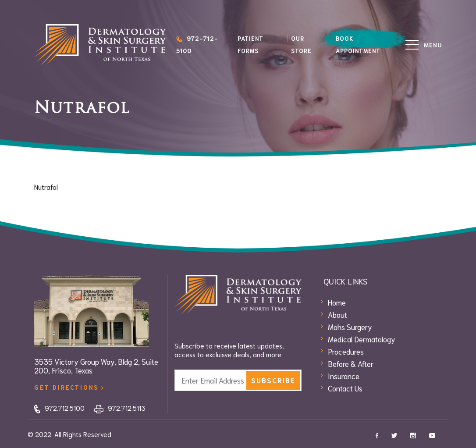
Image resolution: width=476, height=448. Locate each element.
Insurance (344, 376)
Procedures (346, 351)
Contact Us (345, 388)
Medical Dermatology (362, 339)
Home (337, 302)
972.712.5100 (59, 408)
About (337, 314)
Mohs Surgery (350, 327)
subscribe (273, 380)
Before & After (351, 363)
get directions (69, 387)
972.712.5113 (120, 408)
